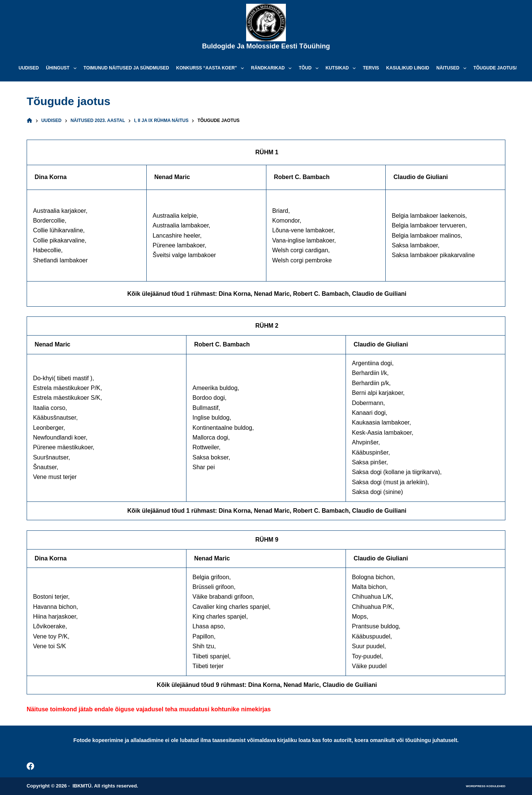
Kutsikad (342, 68)
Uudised (29, 68)
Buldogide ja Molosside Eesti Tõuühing (266, 46)
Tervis (371, 68)
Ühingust (63, 68)
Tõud (310, 68)
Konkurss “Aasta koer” (212, 68)
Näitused (453, 68)
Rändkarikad (273, 68)
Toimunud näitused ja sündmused (126, 68)
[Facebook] (30, 766)
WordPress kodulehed (486, 786)
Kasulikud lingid (408, 68)
